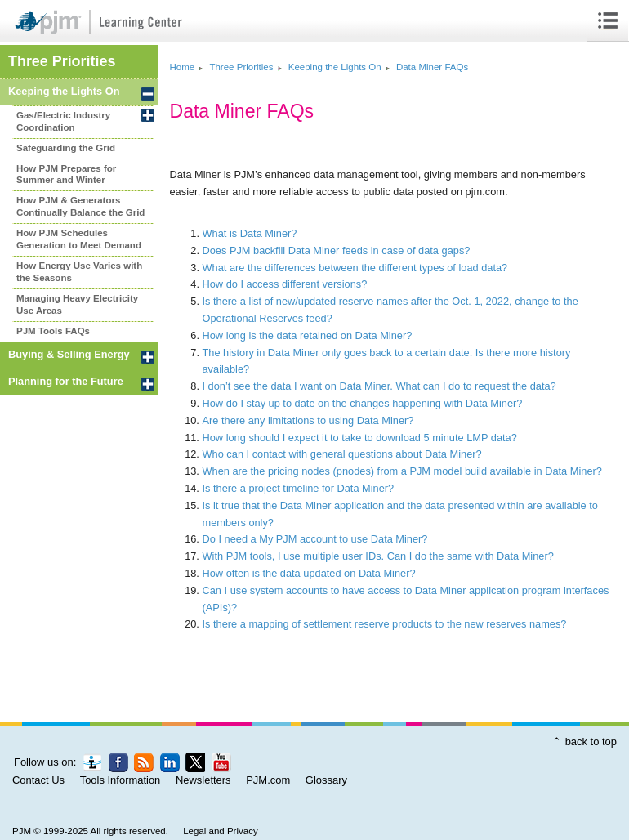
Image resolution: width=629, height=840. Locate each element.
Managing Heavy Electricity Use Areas (77, 304)
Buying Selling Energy (69, 354)
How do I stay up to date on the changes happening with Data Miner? (363, 403)
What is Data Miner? (250, 233)
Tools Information (120, 780)
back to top (591, 742)
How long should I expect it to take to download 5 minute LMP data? (360, 438)
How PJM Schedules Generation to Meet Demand (79, 239)
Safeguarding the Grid (66, 148)
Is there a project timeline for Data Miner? (299, 488)
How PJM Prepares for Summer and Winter (66, 174)
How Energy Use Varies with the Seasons (79, 272)
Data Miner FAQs (432, 67)
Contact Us (38, 780)
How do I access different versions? (285, 284)
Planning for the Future (66, 381)
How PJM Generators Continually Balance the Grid (80, 206)
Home (183, 67)
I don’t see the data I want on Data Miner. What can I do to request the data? (379, 386)
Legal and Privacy (221, 831)
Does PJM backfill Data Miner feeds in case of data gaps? (337, 250)
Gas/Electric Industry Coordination (63, 121)
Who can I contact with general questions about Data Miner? (342, 454)
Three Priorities (62, 61)
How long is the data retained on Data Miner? (308, 335)
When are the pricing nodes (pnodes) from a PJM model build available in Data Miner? (402, 471)
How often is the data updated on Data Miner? (309, 573)
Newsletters (203, 780)
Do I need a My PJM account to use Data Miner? (315, 539)
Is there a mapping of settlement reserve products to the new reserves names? (385, 624)
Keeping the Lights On (64, 91)
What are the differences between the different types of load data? (355, 268)
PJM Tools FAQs (53, 331)
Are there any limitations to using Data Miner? (308, 420)
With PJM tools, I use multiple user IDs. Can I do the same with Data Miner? (378, 556)
